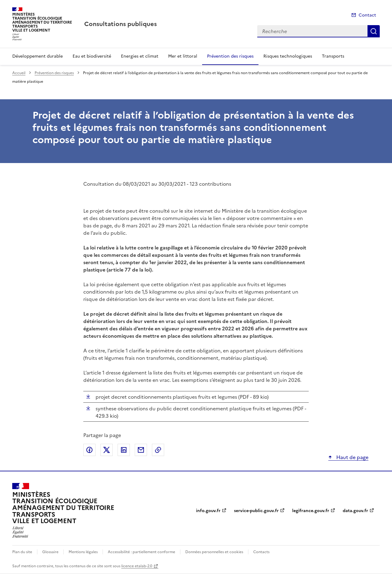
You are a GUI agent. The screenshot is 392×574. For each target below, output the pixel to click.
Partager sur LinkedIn (124, 450)
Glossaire (50, 552)
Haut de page (352, 457)
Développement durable (38, 56)
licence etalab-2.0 (137, 566)
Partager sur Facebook (89, 450)
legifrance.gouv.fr (311, 511)
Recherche (374, 31)
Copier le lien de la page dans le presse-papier (158, 450)
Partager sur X (107, 450)
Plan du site (22, 552)
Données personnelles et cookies (214, 552)
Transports (333, 56)
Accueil (19, 73)
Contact (367, 15)
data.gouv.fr (355, 511)
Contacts (261, 552)
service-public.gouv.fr (256, 511)
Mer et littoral (183, 56)
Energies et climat (140, 56)
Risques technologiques (288, 56)
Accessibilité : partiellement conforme (141, 552)
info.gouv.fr (208, 511)
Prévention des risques (230, 56)
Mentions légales (83, 552)
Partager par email (141, 450)
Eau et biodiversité (92, 56)
